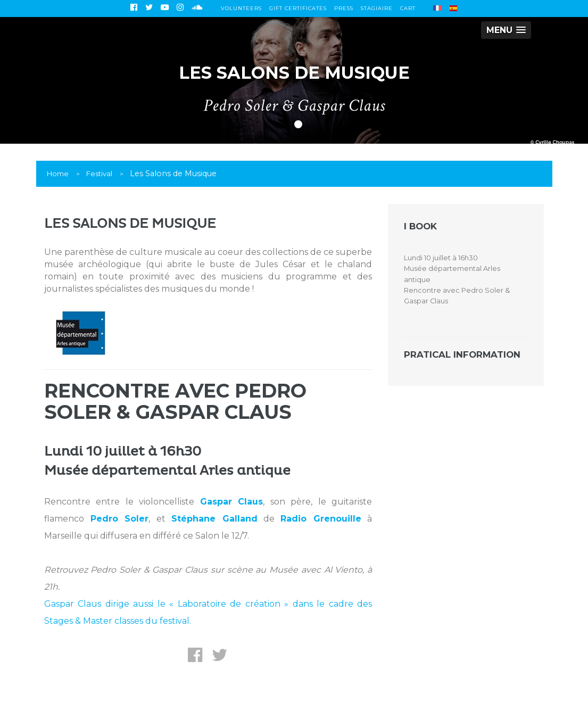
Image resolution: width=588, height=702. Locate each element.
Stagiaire (377, 8)
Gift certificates (298, 8)
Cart (408, 8)
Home (58, 174)
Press (344, 8)
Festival (99, 174)
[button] (506, 30)
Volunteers (241, 8)
